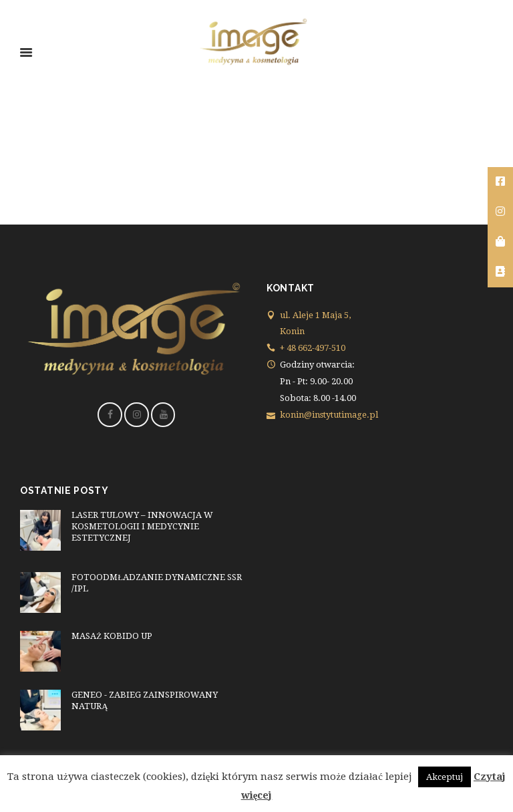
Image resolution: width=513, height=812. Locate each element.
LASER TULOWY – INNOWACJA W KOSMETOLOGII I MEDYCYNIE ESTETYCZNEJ (142, 526)
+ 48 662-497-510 (313, 348)
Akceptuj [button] (445, 777)
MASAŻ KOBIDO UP (112, 636)
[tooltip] (500, 182)
